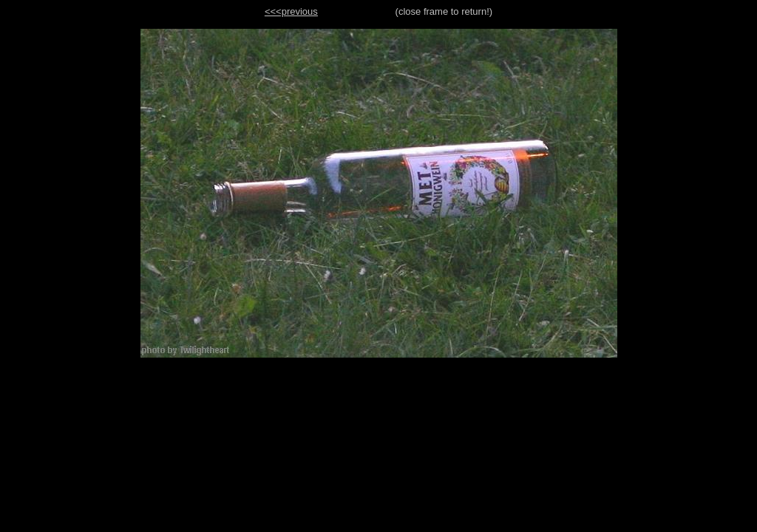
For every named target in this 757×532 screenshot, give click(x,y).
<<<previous (291, 11)
